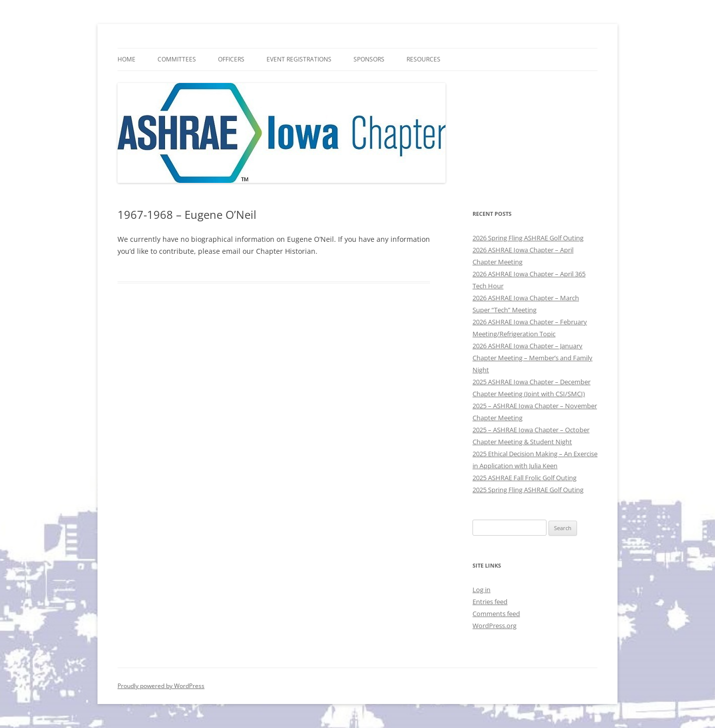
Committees (177, 59)
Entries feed (490, 602)
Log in (481, 590)
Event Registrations (299, 59)
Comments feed (496, 614)
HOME (126, 59)
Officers (231, 59)
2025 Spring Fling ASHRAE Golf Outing (528, 490)
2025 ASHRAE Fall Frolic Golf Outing (524, 478)
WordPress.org (494, 626)
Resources (423, 59)
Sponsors (369, 59)
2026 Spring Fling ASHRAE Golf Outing (528, 238)
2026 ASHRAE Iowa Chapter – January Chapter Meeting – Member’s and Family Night (532, 358)
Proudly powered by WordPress (161, 686)
